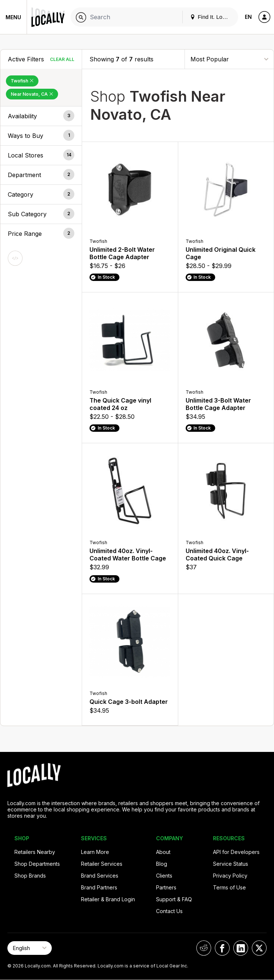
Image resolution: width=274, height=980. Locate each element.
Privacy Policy (230, 876)
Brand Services (100, 876)
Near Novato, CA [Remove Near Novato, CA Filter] (32, 94)
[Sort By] (229, 59)
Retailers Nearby (35, 852)
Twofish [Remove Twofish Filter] (22, 81)
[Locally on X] (259, 948)
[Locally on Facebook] (222, 948)
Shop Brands (30, 876)
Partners (166, 887)
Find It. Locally (212, 17)
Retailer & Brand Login (108, 899)
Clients (164, 876)
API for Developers (236, 852)
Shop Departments (37, 864)
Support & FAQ (174, 899)
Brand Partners (99, 887)
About (163, 852)
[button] (41, 116)
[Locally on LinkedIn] (241, 948)
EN (248, 17)
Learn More (95, 852)
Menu (13, 17)
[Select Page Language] (30, 948)
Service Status (231, 864)
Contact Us (169, 911)
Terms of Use (229, 887)
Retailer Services (102, 864)
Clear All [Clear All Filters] (62, 59)
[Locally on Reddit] (204, 948)
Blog (162, 864)
